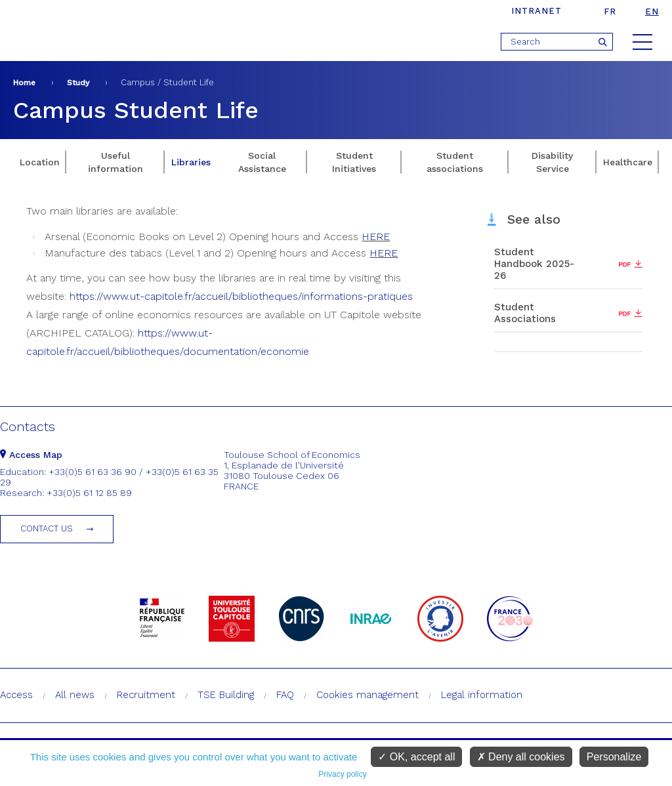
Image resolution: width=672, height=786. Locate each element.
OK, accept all (416, 757)
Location (40, 162)
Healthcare (628, 162)
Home (24, 83)
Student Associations (525, 313)
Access (16, 695)
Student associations (455, 162)
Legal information (482, 695)
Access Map (31, 455)
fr (610, 11)
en (652, 11)
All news (75, 695)
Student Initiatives (354, 162)
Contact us (47, 528)
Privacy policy (342, 774)
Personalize (614, 757)
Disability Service (552, 162)
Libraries (191, 162)
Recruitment (146, 695)
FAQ (285, 695)
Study (78, 83)
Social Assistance (262, 162)
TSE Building (226, 695)
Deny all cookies (521, 757)
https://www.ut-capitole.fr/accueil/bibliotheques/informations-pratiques (241, 296)
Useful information (115, 162)
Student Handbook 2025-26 (534, 264)
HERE (376, 237)
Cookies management (367, 695)
